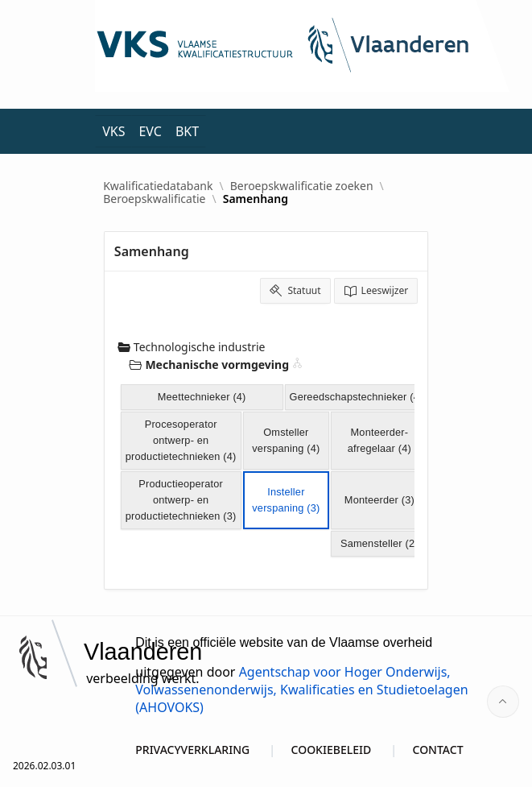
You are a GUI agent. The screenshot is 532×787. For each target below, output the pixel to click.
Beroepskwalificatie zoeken (302, 186)
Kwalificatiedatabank (158, 186)
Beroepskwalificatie (154, 199)
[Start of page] (503, 702)
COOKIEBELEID (332, 750)
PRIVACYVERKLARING (192, 750)
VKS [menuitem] (113, 131)
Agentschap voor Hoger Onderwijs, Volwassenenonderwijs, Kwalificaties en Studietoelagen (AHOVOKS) (301, 690)
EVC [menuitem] (150, 131)
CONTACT (438, 750)
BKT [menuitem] (187, 131)
